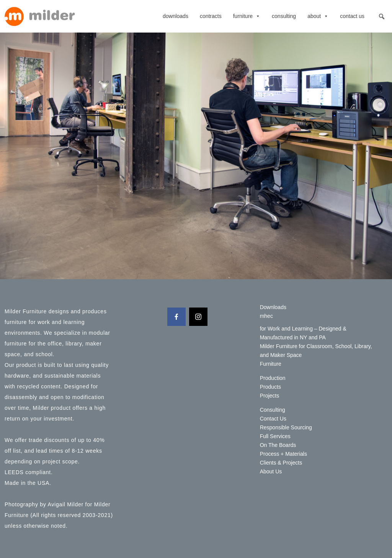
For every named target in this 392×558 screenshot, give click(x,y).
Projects (270, 396)
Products (270, 387)
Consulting (284, 16)
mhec (266, 316)
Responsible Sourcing (286, 427)
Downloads (176, 16)
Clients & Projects (281, 463)
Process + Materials (283, 454)
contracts (211, 16)
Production (273, 378)
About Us (271, 471)
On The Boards (278, 445)
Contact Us (352, 16)
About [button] (318, 16)
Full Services (275, 436)
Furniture (247, 16)
